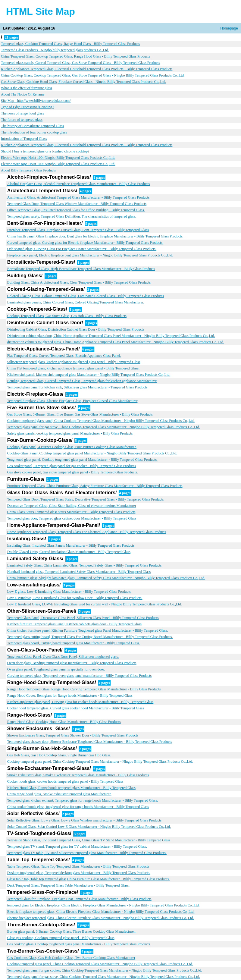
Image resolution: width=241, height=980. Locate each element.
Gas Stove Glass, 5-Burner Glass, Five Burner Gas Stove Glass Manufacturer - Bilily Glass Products (80, 414)
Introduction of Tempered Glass (24, 139)
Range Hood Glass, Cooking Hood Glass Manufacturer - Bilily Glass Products (64, 722)
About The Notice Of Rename (23, 94)
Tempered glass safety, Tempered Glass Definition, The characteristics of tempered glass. (72, 216)
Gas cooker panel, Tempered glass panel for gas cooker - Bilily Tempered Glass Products (72, 466)
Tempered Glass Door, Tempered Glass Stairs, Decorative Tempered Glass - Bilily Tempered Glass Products (86, 499)
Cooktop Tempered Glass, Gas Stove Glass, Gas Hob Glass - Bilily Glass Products (67, 316)
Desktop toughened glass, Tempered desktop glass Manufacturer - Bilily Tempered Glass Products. (79, 873)
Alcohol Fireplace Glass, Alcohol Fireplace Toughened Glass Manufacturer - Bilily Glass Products (79, 184)
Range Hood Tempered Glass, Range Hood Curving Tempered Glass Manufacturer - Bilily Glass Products (84, 689)
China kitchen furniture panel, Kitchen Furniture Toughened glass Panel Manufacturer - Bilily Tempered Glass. (88, 630)
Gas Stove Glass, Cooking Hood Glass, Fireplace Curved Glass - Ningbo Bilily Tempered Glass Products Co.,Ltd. (83, 82)
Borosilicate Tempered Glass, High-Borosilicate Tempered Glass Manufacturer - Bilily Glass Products (81, 269)
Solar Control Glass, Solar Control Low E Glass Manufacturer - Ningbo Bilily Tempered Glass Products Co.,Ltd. (89, 827)
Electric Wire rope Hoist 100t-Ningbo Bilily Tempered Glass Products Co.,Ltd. (58, 158)
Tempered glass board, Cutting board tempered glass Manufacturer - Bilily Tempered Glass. (74, 643)
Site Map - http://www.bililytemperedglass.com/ (36, 101)
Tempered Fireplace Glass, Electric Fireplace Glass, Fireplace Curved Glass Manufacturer (72, 401)
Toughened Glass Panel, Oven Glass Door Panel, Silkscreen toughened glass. (63, 657)
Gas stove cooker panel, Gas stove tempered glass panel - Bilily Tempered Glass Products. (73, 472)
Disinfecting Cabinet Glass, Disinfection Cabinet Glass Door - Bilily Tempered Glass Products (76, 329)
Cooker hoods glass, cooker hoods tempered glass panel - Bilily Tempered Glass (65, 781)
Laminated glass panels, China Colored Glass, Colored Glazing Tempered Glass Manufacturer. (76, 302)
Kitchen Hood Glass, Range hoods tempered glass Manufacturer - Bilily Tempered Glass (71, 788)
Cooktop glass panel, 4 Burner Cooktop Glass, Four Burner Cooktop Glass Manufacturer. (72, 447)
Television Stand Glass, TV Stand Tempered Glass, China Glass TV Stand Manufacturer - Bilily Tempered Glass (89, 840)
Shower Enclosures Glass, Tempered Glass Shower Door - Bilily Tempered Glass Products (73, 735)
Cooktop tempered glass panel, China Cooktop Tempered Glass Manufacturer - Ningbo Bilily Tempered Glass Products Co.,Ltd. (100, 762)
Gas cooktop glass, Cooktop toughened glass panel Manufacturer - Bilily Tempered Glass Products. (79, 944)
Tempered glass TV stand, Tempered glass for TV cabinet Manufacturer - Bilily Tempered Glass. (77, 847)
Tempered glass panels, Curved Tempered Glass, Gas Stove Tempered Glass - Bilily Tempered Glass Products (80, 63)
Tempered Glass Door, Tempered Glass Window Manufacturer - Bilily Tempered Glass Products (77, 204)
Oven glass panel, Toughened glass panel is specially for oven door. (56, 669)
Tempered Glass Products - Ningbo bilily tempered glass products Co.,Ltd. (55, 50)
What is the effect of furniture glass (27, 88)
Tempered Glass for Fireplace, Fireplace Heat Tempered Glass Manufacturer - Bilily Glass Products (79, 899)
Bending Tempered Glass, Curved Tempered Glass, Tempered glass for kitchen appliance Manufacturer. (82, 381)
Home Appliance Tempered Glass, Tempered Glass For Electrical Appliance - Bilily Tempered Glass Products (87, 532)
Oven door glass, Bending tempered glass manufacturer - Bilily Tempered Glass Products (72, 663)
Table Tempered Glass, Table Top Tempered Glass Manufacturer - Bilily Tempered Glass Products (78, 866)
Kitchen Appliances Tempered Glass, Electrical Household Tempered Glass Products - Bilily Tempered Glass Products (87, 69)
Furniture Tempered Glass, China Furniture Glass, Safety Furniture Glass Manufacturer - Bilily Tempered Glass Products (95, 486)
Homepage (229, 28)
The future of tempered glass (22, 120)
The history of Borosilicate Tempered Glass (32, 126)
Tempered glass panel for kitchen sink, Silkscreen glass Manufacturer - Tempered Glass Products (77, 387)
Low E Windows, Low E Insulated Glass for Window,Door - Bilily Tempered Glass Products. (75, 598)
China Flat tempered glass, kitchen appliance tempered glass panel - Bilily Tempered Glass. (73, 368)
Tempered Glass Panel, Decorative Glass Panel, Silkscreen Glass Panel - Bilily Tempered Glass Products (83, 618)
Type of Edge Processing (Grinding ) (28, 107)
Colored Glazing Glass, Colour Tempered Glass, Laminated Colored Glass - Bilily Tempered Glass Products (86, 296)
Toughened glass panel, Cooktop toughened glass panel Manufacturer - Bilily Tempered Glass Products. (82, 460)
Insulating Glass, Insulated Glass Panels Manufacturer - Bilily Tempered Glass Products (71, 545)
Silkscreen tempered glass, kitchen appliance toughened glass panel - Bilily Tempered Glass (74, 362)
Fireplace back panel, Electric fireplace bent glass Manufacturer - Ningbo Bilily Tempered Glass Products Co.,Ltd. (90, 255)
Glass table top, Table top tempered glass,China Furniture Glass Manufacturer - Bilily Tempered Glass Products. (88, 879)
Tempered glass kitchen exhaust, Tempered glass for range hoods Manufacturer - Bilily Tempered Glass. (83, 800)
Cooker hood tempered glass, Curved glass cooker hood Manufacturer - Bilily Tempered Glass (76, 708)
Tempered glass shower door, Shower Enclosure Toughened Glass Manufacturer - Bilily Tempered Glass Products (90, 742)
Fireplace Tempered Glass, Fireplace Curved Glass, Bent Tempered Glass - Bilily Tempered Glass (78, 230)
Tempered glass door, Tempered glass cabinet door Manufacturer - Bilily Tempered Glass (72, 518)
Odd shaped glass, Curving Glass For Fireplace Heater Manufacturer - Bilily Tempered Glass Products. (82, 249)
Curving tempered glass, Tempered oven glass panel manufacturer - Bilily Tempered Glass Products (79, 676)
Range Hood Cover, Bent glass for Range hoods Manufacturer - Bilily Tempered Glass (70, 696)
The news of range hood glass (22, 113)
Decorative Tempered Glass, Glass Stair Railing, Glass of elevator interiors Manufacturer (72, 506)
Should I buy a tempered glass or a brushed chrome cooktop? (45, 151)
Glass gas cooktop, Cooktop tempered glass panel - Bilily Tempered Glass (61, 938)
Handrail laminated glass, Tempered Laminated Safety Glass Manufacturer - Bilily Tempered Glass (79, 572)
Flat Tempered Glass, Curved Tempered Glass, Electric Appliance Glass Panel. (64, 356)
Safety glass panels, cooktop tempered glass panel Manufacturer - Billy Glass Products (70, 433)
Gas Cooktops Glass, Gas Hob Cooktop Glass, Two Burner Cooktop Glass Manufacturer (71, 958)
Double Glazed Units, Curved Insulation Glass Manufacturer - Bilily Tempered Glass (69, 552)
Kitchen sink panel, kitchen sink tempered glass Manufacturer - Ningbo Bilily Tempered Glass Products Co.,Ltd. (89, 375)
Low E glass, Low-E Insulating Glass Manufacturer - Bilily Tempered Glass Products (69, 592)
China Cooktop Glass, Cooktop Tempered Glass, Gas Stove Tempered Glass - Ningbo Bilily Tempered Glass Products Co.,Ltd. (93, 75)
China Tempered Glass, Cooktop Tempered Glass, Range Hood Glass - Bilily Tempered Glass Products (75, 56)
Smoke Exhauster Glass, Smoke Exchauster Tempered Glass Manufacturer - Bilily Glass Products (78, 775)
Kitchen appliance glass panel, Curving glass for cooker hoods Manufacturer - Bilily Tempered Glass (80, 702)
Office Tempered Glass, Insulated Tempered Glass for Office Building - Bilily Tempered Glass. (76, 210)
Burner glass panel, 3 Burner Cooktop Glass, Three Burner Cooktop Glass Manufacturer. (71, 931)
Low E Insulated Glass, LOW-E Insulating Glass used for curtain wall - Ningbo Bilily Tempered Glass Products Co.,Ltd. (95, 604)
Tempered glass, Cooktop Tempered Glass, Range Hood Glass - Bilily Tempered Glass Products (70, 44)
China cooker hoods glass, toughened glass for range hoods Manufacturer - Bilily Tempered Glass (78, 807)
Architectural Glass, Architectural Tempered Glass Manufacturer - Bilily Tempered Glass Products (78, 197)
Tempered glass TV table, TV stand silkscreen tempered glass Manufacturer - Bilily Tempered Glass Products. (87, 853)
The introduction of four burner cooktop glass (34, 132)
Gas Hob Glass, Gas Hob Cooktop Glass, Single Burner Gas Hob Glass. (59, 755)
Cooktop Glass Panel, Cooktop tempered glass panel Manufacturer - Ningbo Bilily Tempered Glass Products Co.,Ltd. (92, 453)
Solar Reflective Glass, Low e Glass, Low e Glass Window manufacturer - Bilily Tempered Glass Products (84, 820)
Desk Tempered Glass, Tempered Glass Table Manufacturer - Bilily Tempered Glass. (68, 885)
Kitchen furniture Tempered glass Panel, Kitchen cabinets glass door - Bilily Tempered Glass (74, 624)
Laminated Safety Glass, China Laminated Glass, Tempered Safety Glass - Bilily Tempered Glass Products (85, 565)
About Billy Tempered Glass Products (28, 170)
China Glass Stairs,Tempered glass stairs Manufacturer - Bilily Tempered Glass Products (71, 512)
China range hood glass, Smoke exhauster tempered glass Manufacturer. (59, 794)
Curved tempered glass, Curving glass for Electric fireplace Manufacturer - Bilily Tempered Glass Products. (85, 243)
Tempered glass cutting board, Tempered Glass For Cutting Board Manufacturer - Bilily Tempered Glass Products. (90, 637)
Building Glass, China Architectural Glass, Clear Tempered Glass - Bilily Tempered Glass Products (79, 282)
